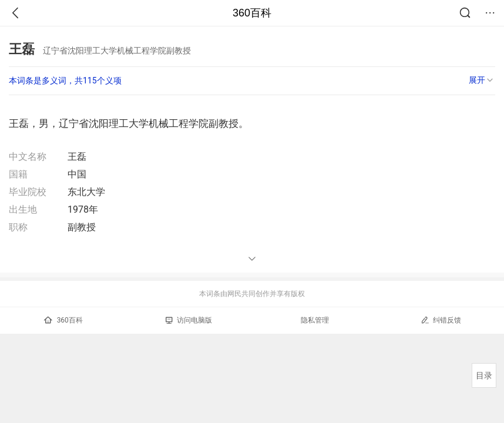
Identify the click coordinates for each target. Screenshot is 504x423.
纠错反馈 (441, 320)
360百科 (252, 13)
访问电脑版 (189, 320)
